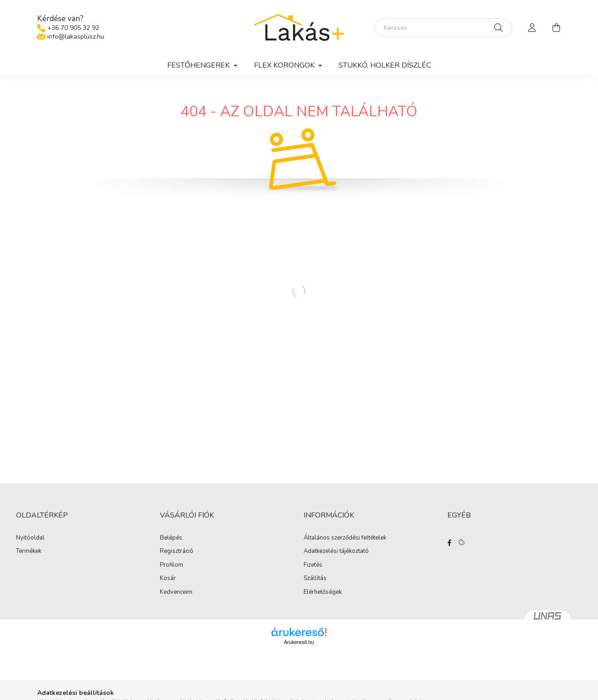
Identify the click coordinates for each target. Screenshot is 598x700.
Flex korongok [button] (285, 65)
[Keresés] (443, 28)
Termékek (29, 552)
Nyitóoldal (30, 538)
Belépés (171, 538)
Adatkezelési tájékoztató (336, 552)
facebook (449, 543)
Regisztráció (177, 552)
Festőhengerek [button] (199, 65)
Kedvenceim (176, 592)
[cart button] (556, 28)
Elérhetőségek (323, 592)
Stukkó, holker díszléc (385, 65)
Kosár (168, 579)
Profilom (172, 565)
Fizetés (313, 565)
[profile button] (532, 28)
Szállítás (315, 579)
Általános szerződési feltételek (345, 538)
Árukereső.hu (299, 642)
